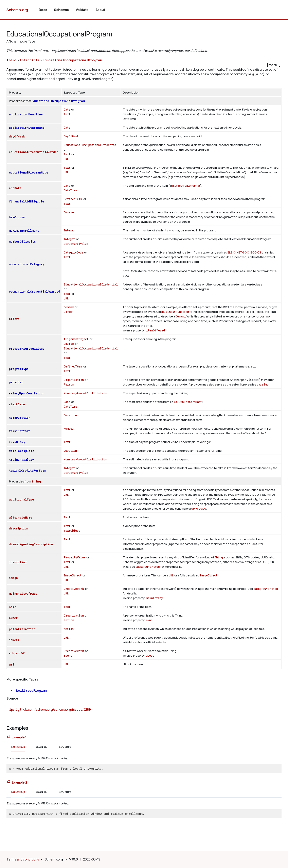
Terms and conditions (23, 859)
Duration (70, 415)
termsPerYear (19, 431)
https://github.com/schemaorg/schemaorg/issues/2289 (49, 709)
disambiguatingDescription (31, 544)
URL (66, 159)
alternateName (21, 517)
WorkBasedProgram (31, 690)
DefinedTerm (73, 199)
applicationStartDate (27, 128)
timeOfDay (17, 442)
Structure (65, 747)
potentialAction (22, 629)
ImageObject (73, 575)
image (13, 578)
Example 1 (19, 737)
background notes (148, 567)
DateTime (70, 190)
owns (149, 620)
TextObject (72, 531)
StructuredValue (76, 244)
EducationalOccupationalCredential (91, 145)
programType (19, 369)
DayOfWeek (71, 136)
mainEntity (154, 598)
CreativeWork (74, 589)
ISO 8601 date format (186, 186)
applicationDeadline (26, 114)
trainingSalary (21, 460)
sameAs (14, 640)
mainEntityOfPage (23, 594)
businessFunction (175, 312)
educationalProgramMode (28, 172)
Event (68, 656)
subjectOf (17, 653)
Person (69, 384)
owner (13, 618)
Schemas (61, 10)
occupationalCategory (26, 264)
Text (67, 114)
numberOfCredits (22, 241)
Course (69, 212)
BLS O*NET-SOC (238, 252)
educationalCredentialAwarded (34, 152)
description (19, 528)
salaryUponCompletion (27, 393)
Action (69, 629)
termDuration (20, 418)
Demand (69, 307)
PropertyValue (74, 557)
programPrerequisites (27, 349)
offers (14, 319)
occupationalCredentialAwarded (34, 291)
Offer (68, 312)
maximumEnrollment (24, 231)
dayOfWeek (17, 136)
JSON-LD (42, 747)
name (12, 607)
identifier (18, 562)
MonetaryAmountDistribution (85, 393)
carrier (263, 384)
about (150, 656)
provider (16, 382)
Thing (12, 60)
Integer (69, 230)
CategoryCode (73, 252)
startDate (17, 404)
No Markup (18, 747)
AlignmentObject (76, 339)
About (100, 10)
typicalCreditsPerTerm (28, 470)
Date (67, 109)
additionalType (21, 499)
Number (69, 429)
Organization (74, 380)
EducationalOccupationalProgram (72, 60)
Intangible (30, 60)
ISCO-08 (256, 252)
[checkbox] (144, 65)
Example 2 (19, 782)
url (12, 664)
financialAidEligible (26, 201)
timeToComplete (22, 451)
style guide (199, 509)
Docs (43, 10)
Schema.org (17, 10)
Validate (82, 10)
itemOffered (155, 330)
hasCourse (17, 217)
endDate (15, 188)
